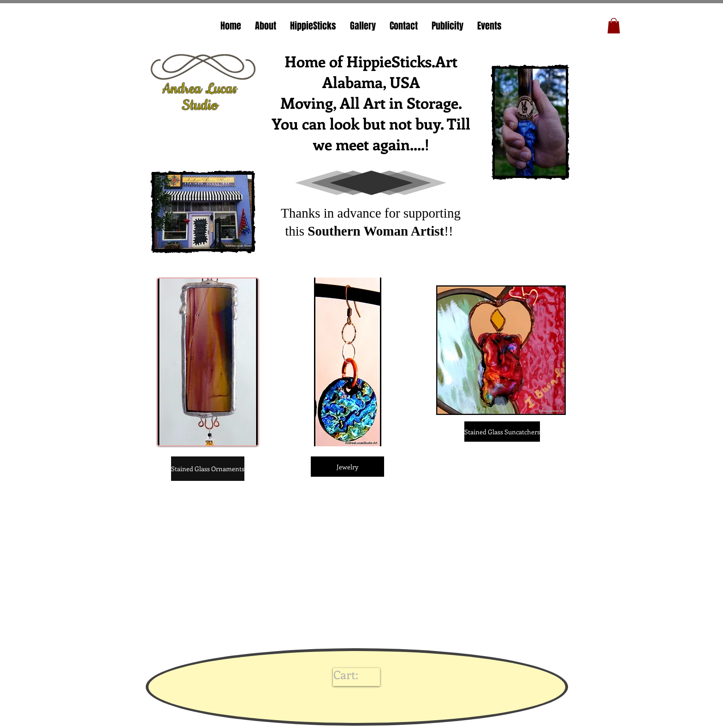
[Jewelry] (347, 467)
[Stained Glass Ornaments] (208, 469)
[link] (354, 675)
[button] (614, 26)
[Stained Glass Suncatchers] (502, 432)
